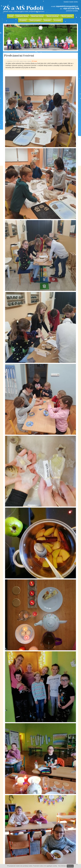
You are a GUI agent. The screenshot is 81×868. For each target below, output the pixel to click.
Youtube (71, 2)
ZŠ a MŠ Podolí (24, 9)
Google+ (76, 2)
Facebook (66, 2)
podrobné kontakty (72, 11)
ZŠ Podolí (34, 61)
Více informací (62, 866)
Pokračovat (70, 866)
